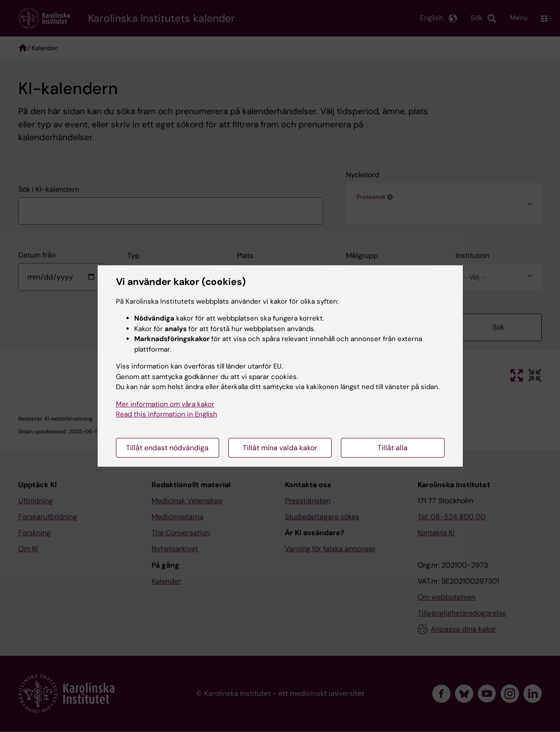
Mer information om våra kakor (165, 404)
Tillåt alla (393, 448)
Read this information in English (167, 414)
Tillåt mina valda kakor (280, 448)
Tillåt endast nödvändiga (167, 448)
